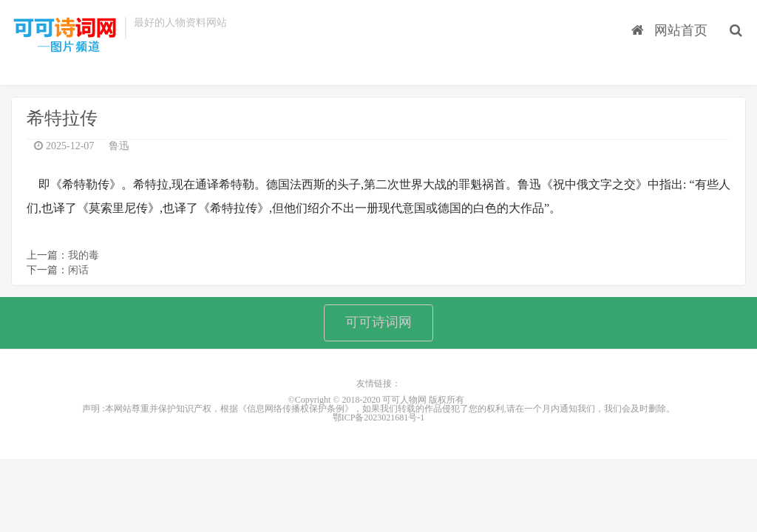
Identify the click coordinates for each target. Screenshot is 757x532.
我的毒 (84, 255)
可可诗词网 (378, 322)
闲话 (78, 270)
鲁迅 (119, 146)
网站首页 (669, 30)
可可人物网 (64, 35)
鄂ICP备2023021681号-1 (379, 417)
